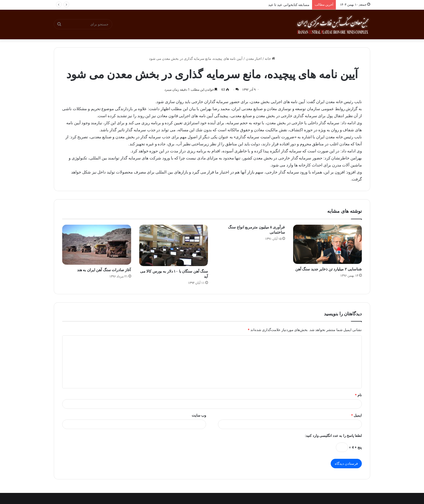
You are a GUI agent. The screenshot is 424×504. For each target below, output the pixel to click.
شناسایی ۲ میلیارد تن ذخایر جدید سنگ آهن (329, 269)
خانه (270, 59)
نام (358, 395)
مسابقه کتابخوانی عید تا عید (289, 5)
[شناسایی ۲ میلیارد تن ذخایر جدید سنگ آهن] (328, 244)
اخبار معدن (254, 59)
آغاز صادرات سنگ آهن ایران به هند (104, 270)
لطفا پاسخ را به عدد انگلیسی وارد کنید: (333, 436)
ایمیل (357, 415)
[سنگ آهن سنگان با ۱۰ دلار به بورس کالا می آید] (174, 245)
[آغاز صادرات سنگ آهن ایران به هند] (97, 245)
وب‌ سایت (199, 415)
